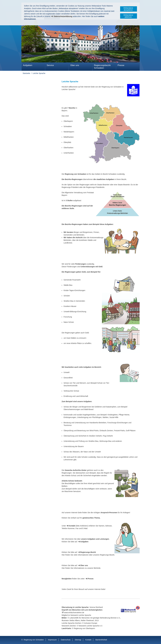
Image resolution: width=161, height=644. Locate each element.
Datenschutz (66, 640)
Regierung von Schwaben (34, 640)
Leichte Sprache (39, 73)
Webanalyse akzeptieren (128, 9)
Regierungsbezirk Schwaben (102, 67)
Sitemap (78, 640)
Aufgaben (28, 65)
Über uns (75, 65)
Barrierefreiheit (101, 640)
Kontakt (88, 640)
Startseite (26, 73)
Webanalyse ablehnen (128, 16)
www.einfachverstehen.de (74, 613)
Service (50, 65)
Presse (121, 65)
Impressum (52, 640)
